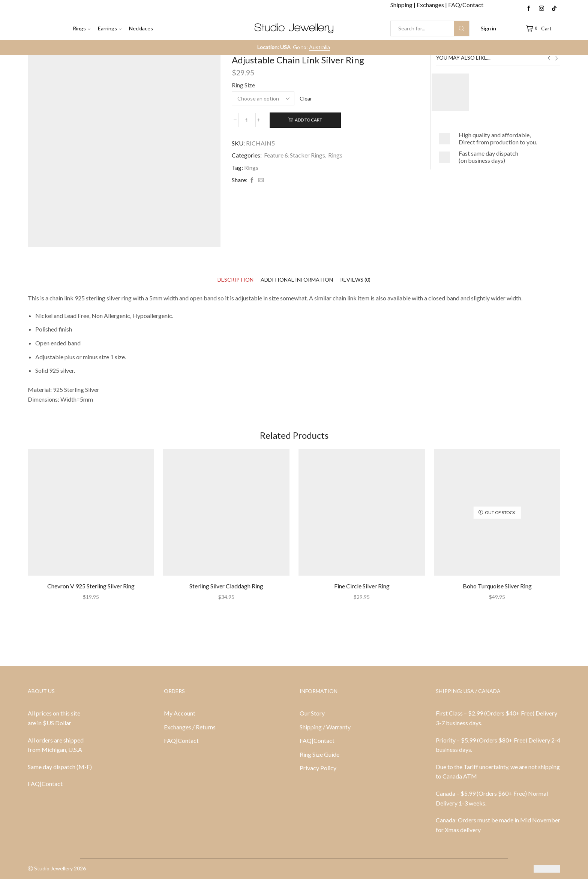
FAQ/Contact (466, 5)
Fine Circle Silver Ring (362, 586)
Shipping (402, 5)
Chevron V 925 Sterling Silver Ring (91, 586)
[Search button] (462, 28)
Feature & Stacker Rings (295, 155)
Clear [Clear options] (306, 98)
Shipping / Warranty (325, 727)
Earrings (110, 28)
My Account (180, 713)
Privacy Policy (318, 768)
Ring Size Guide (319, 754)
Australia (319, 47)
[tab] (235, 280)
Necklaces (141, 28)
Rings (82, 28)
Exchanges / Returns (190, 727)
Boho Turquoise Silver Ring (497, 586)
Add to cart (308, 120)
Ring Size (243, 85)
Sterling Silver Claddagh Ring (226, 586)
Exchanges (431, 5)
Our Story (312, 713)
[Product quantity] (247, 120)
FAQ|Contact (45, 784)
